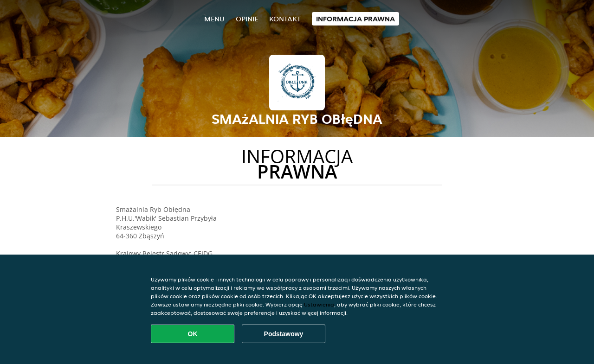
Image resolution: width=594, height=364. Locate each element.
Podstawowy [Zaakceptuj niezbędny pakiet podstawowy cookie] (284, 334)
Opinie (247, 19)
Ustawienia (319, 304)
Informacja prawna (355, 19)
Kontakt (285, 19)
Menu (214, 19)
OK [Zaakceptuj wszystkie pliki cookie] (193, 334)
